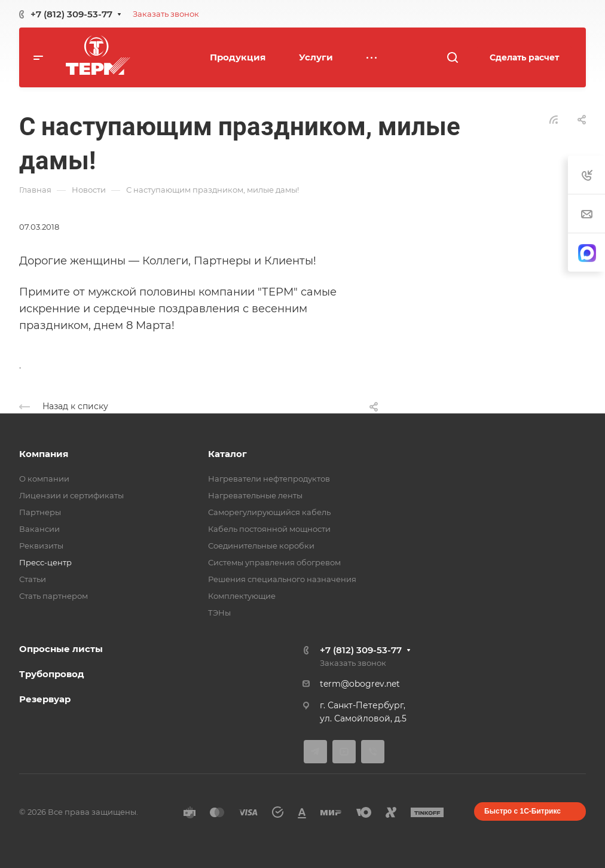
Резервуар (45, 699)
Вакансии (39, 529)
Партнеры (40, 512)
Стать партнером (54, 596)
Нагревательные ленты (255, 495)
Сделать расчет (524, 57)
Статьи (33, 579)
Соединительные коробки (261, 546)
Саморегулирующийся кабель (269, 512)
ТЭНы (219, 613)
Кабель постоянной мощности (269, 529)
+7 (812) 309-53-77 (71, 14)
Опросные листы (61, 649)
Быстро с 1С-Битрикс (522, 811)
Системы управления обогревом (274, 562)
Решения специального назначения (282, 579)
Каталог (227, 454)
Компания (44, 454)
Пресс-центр (45, 562)
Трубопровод (52, 674)
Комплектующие (242, 596)
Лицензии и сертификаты (71, 495)
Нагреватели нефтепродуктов (269, 479)
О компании (44, 479)
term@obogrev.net (360, 684)
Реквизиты (41, 546)
